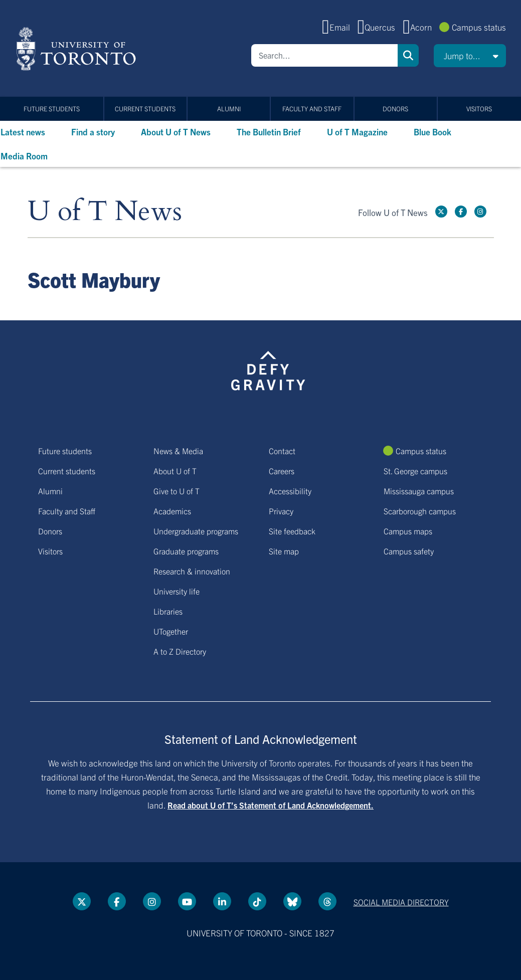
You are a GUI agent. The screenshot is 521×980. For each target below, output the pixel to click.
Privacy (281, 511)
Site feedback (292, 531)
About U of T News (176, 132)
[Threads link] (327, 901)
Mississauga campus (419, 491)
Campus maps (408, 531)
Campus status (479, 27)
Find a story (93, 132)
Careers (282, 471)
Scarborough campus (420, 511)
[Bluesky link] (292, 901)
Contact (282, 451)
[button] (470, 56)
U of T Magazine (357, 132)
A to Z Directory (180, 651)
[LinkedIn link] (222, 901)
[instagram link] (480, 212)
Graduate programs (186, 551)
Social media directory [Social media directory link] (401, 902)
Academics (172, 511)
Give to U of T (177, 491)
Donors (395, 109)
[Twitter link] (441, 212)
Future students (52, 109)
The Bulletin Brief (269, 132)
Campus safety (409, 551)
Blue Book (432, 132)
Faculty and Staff (312, 109)
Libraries (168, 611)
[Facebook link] (461, 212)
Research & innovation (192, 571)
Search (408, 55)
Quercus (380, 27)
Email (340, 27)
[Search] (324, 55)
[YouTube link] (187, 901)
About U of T (175, 471)
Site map (284, 551)
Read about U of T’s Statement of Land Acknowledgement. (271, 805)
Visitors (479, 109)
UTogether (171, 631)
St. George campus (415, 471)
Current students (145, 109)
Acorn (421, 27)
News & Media (178, 451)
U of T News (105, 212)
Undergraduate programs (196, 531)
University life (177, 591)
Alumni (229, 109)
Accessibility (290, 491)
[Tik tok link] (257, 901)
